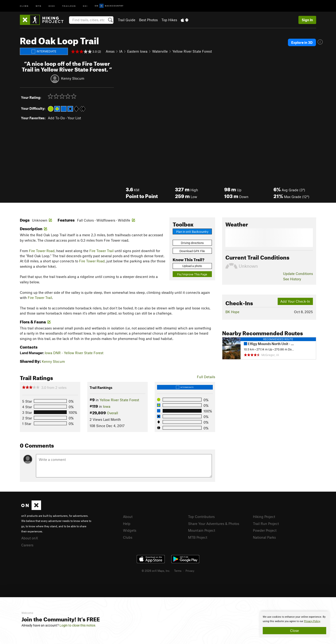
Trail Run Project (266, 524)
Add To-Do (56, 118)
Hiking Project (264, 517)
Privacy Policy (312, 621)
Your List (74, 118)
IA (121, 51)
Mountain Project (202, 530)
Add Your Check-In (295, 301)
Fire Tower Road (42, 251)
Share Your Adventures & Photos (214, 524)
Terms (178, 571)
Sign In (307, 20)
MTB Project (198, 537)
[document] (294, 624)
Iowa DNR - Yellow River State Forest (74, 353)
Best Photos (148, 20)
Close (294, 630)
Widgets (130, 530)
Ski (85, 6)
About (128, 517)
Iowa (107, 406)
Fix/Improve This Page (192, 274)
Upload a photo (192, 266)
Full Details (206, 377)
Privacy (190, 571)
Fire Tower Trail (101, 251)
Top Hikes (169, 20)
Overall (112, 413)
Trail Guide (127, 20)
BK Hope (232, 312)
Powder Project (265, 530)
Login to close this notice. (78, 625)
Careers (27, 545)
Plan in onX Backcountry (192, 232)
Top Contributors (201, 517)
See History (292, 279)
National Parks (264, 537)
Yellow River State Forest (192, 51)
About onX (30, 538)
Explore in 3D (302, 42)
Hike (52, 6)
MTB (39, 6)
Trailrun (69, 6)
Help (127, 524)
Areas (110, 51)
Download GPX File (192, 251)
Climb (24, 6)
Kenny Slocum (73, 78)
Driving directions (192, 243)
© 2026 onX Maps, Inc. (156, 571)
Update (298, 274)
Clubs (128, 537)
